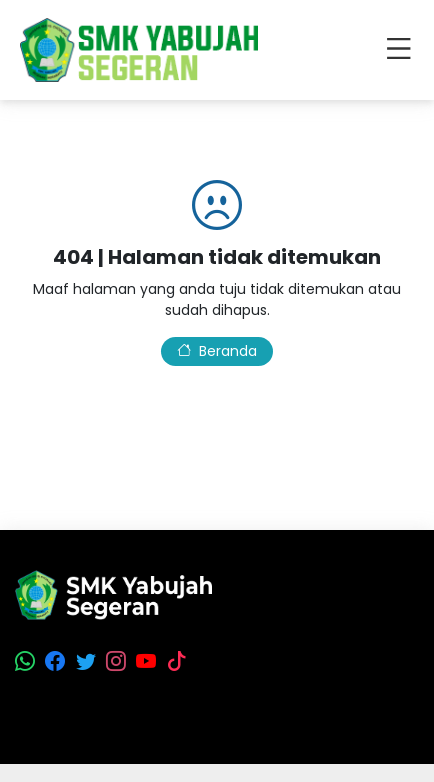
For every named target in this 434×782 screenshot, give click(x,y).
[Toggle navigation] (403, 50)
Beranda (217, 351)
